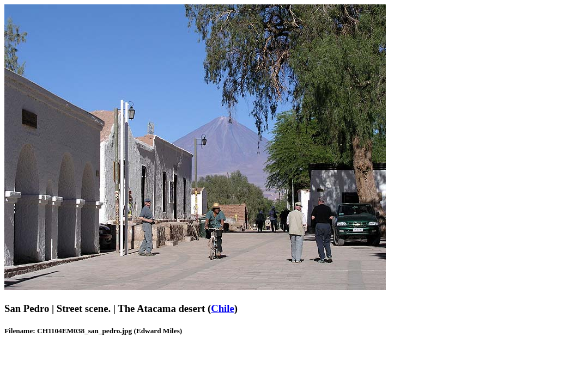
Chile (223, 308)
